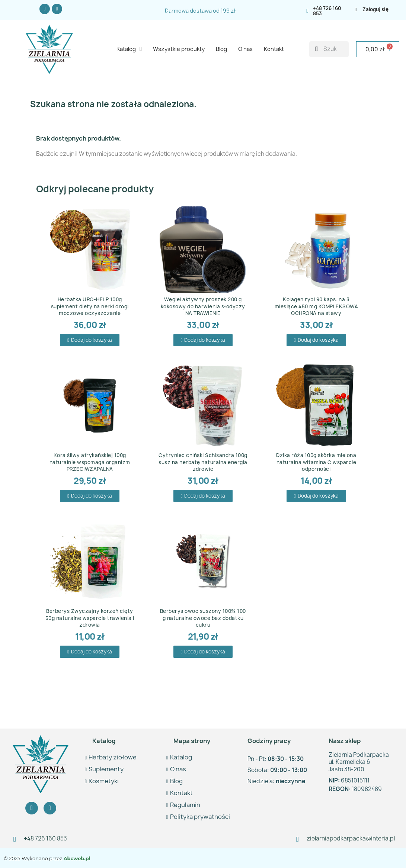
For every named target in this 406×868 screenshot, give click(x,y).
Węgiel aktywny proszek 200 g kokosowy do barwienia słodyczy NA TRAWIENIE (203, 306)
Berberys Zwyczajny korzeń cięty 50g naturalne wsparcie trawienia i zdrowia (90, 618)
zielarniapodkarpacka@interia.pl (351, 838)
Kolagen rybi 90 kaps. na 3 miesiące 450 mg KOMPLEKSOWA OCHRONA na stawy (317, 306)
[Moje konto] (379, 9)
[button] (90, 340)
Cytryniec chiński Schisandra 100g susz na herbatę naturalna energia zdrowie (203, 462)
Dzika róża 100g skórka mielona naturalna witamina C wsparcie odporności (316, 462)
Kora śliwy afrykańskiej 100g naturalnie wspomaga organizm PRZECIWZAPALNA (90, 462)
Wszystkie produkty (179, 49)
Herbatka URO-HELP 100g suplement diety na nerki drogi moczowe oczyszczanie (90, 306)
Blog (221, 49)
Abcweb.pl (76, 858)
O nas (245, 49)
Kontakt (274, 49)
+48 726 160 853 (327, 11)
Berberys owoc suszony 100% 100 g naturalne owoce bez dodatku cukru (203, 618)
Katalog (129, 49)
